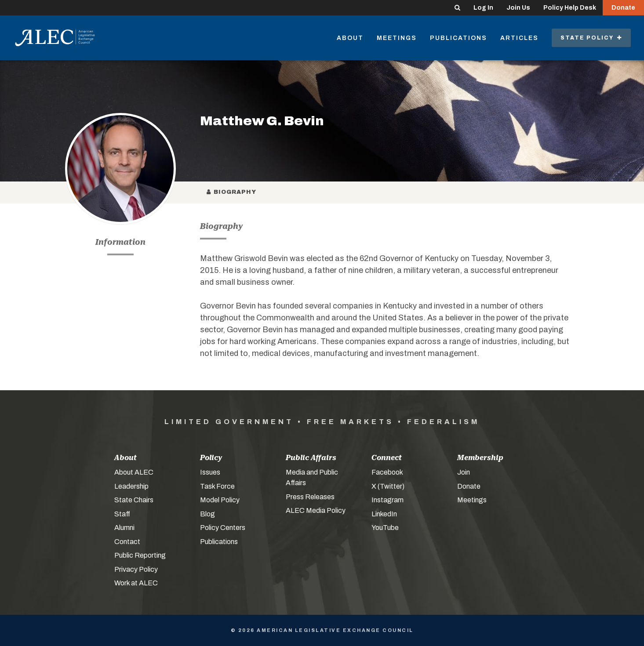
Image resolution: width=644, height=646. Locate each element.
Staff (122, 514)
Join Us (518, 8)
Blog (207, 514)
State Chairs (134, 500)
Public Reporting (140, 555)
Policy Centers (223, 528)
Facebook (387, 472)
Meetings (397, 38)
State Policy (591, 38)
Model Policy (220, 500)
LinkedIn (384, 514)
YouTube (385, 528)
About (350, 38)
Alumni (124, 528)
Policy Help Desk (570, 8)
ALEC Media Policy (316, 510)
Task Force (217, 486)
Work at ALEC (136, 583)
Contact (127, 542)
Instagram (387, 500)
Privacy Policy (136, 569)
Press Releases (310, 497)
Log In (483, 8)
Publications (458, 38)
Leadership (131, 486)
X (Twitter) (388, 486)
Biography (231, 192)
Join (464, 472)
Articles (519, 38)
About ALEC (134, 472)
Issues (210, 472)
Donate (623, 8)
